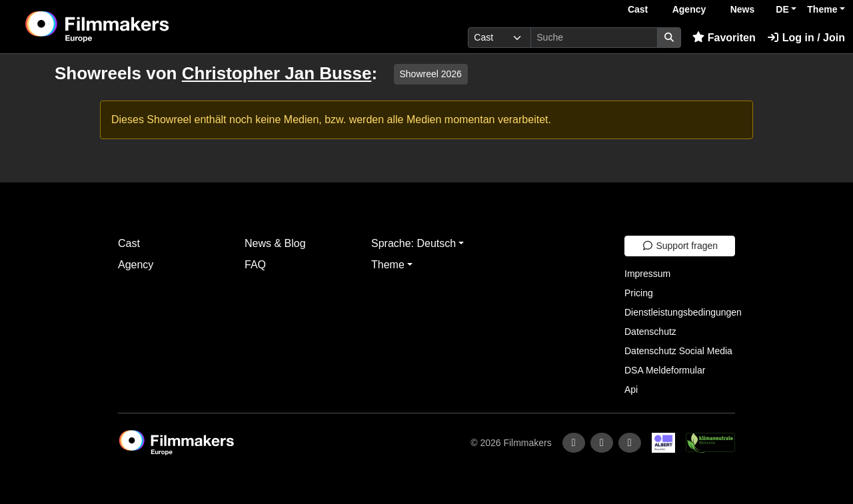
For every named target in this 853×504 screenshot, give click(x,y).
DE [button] (782, 9)
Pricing (639, 293)
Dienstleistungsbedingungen (683, 312)
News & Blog (275, 243)
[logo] (130, 27)
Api (631, 389)
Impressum (647, 274)
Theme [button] (822, 9)
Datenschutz (650, 332)
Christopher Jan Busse (277, 73)
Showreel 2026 (431, 74)
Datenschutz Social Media (678, 351)
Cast (638, 9)
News (743, 9)
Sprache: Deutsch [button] (414, 243)
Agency (689, 9)
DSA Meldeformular (665, 370)
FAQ (255, 265)
